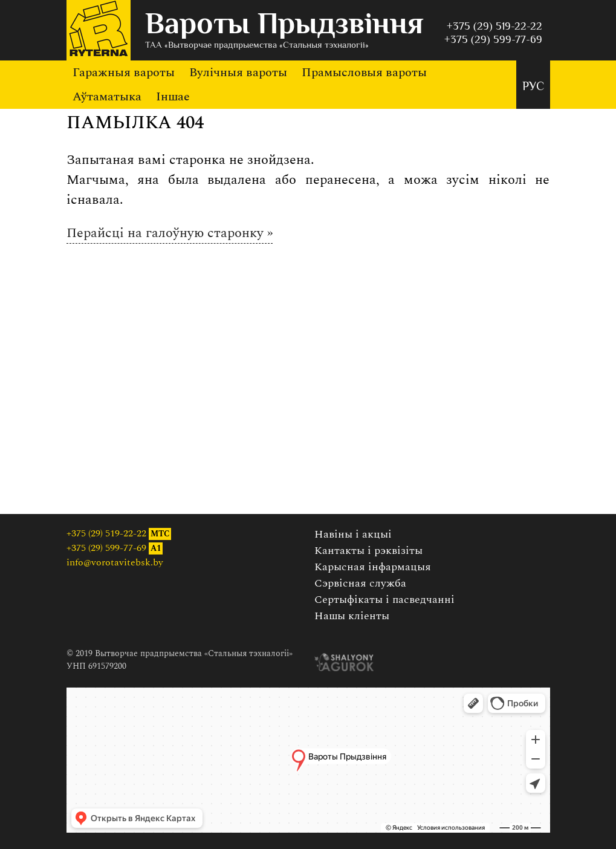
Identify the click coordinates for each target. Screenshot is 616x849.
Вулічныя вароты (238, 73)
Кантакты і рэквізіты (368, 551)
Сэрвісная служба (360, 583)
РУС (533, 87)
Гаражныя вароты (124, 73)
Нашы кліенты (352, 616)
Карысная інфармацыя (373, 567)
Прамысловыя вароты (364, 73)
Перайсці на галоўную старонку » (170, 233)
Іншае (173, 97)
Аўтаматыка (107, 97)
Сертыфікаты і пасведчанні (384, 600)
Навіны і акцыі (353, 534)
